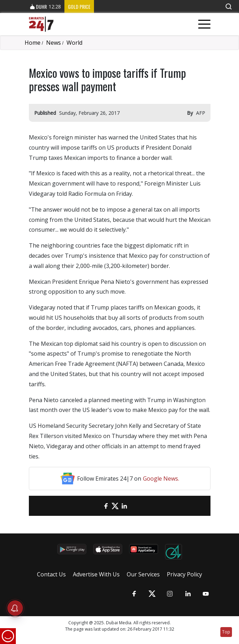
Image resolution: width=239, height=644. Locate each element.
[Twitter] (115, 506)
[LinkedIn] (124, 506)
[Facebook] (106, 506)
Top (226, 632)
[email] (97, 506)
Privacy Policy (184, 574)
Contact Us (51, 574)
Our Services (143, 574)
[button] (228, 7)
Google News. (161, 479)
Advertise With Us (96, 574)
